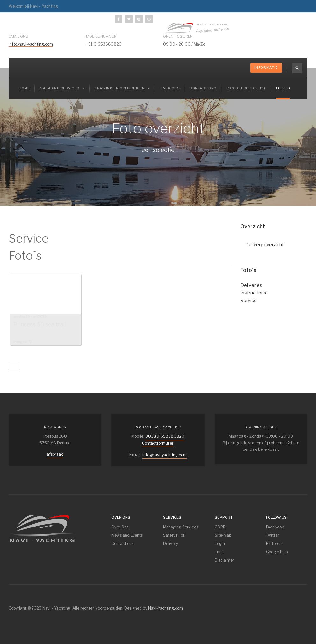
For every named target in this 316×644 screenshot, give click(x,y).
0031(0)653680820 (165, 436)
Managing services (62, 88)
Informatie (266, 68)
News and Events (127, 535)
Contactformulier (158, 443)
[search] (297, 68)
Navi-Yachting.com (165, 608)
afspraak (55, 454)
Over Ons (120, 527)
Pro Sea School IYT (246, 88)
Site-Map (223, 535)
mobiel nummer (101, 36)
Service (249, 300)
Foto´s (283, 88)
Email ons (18, 36)
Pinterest (274, 544)
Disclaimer (224, 560)
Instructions (253, 293)
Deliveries (251, 285)
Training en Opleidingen (122, 88)
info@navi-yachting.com (31, 44)
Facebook (275, 527)
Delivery (171, 544)
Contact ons (203, 88)
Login (220, 544)
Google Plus (277, 552)
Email (220, 552)
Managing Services (181, 527)
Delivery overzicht (265, 245)
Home (24, 88)
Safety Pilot (174, 535)
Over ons (170, 88)
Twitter (273, 535)
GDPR (220, 527)
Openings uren (178, 36)
